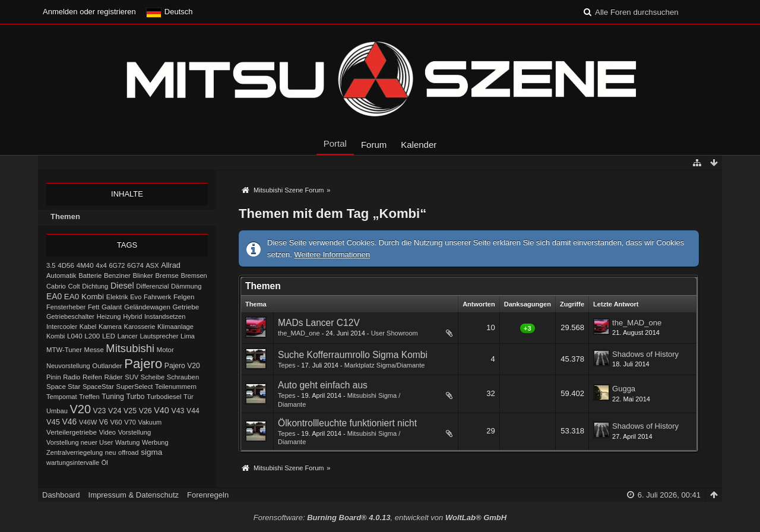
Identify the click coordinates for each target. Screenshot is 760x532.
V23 (100, 411)
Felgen (184, 297)
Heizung (109, 316)
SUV (132, 377)
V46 (70, 422)
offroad (128, 452)
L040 (75, 336)
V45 (53, 422)
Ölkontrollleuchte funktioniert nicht (347, 423)
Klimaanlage (175, 327)
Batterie (90, 275)
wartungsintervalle (73, 463)
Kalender (419, 145)
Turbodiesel (164, 397)
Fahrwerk (157, 297)
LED (109, 336)
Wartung (127, 442)
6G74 (135, 265)
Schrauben (183, 377)
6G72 (117, 265)
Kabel (88, 327)
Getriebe (186, 307)
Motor (165, 350)
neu (111, 452)
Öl (105, 463)
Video (107, 432)
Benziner (117, 275)
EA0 (54, 296)
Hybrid (132, 316)
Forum (374, 145)
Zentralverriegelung (75, 452)
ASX (153, 265)
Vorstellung (135, 432)
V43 (178, 411)
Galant (112, 307)
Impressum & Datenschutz (134, 495)
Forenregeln (208, 495)
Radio (72, 377)
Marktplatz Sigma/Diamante (385, 365)
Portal (335, 143)
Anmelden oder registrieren (89, 12)
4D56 (66, 265)
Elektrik (117, 297)
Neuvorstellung (68, 366)
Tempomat (62, 397)
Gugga (624, 389)
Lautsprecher (159, 336)
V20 (80, 409)
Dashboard (61, 495)
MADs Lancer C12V (319, 323)
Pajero (143, 364)
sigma (151, 452)
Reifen (92, 377)
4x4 (101, 265)
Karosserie (140, 327)
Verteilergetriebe (72, 432)
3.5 (51, 265)
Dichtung (95, 286)
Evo (136, 297)
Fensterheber (66, 307)
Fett (94, 307)
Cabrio (56, 286)
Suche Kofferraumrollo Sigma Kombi (353, 355)
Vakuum (150, 422)
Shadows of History (645, 354)
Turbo (136, 397)
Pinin (54, 377)
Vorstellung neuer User (80, 442)
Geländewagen (147, 307)
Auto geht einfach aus (323, 385)
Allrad (171, 265)
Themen (65, 216)
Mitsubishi (130, 348)
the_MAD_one (299, 333)
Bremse (167, 275)
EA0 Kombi (84, 297)
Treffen (89, 397)
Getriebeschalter (70, 316)
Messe (94, 350)
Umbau (57, 411)
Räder (113, 377)
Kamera (110, 327)
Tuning (113, 397)
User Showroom (395, 333)
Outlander (107, 366)
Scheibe (153, 377)
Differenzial (152, 286)
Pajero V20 (182, 366)
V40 (161, 410)
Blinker (142, 275)
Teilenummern (176, 387)
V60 (116, 422)
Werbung (155, 442)
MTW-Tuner (64, 350)
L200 (92, 336)
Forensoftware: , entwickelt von (380, 517)
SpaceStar (98, 387)
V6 (104, 422)
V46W (88, 422)
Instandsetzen (165, 316)
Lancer (128, 336)
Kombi (56, 336)
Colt (74, 286)
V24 (115, 411)
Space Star (63, 387)
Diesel (122, 286)
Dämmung (186, 286)
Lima (188, 336)
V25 (130, 411)
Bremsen (194, 275)
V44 (193, 411)
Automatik (61, 275)
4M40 (85, 265)
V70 (130, 422)
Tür (189, 397)
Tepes (286, 365)
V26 (145, 411)
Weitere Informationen (332, 254)
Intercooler (62, 327)
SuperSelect (135, 387)
